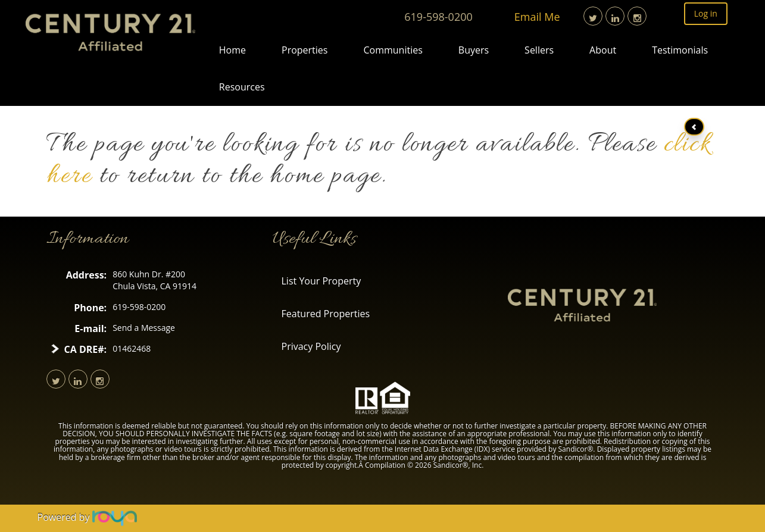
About (603, 50)
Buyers (474, 50)
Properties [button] (305, 50)
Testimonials (680, 50)
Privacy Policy (311, 346)
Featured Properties (326, 314)
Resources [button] (242, 87)
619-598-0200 (438, 17)
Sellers (539, 50)
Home (232, 50)
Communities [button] (393, 50)
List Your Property (321, 281)
